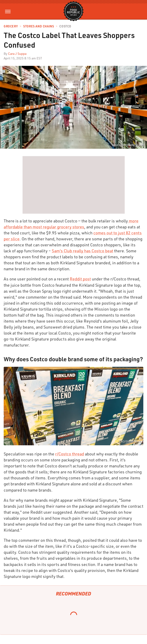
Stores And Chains (39, 26)
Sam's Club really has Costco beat (82, 251)
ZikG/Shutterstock (130, 442)
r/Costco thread (70, 454)
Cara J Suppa (17, 54)
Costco (65, 26)
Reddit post (80, 279)
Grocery (11, 26)
